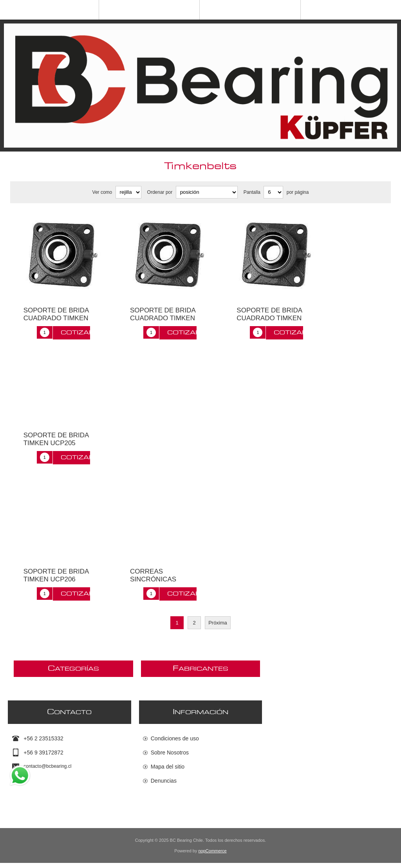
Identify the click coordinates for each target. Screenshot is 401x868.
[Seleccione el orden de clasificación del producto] (207, 192)
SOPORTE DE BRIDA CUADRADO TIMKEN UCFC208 (269, 318)
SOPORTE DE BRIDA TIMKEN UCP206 (56, 575)
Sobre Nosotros (170, 753)
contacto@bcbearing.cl (47, 767)
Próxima (218, 623)
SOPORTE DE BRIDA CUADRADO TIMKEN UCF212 (163, 318)
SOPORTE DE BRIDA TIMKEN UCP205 (56, 439)
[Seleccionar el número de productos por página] (273, 192)
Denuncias (164, 781)
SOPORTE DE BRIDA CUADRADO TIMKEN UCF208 (56, 318)
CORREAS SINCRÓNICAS (153, 575)
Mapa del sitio (168, 767)
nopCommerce (213, 856)
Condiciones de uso (175, 739)
